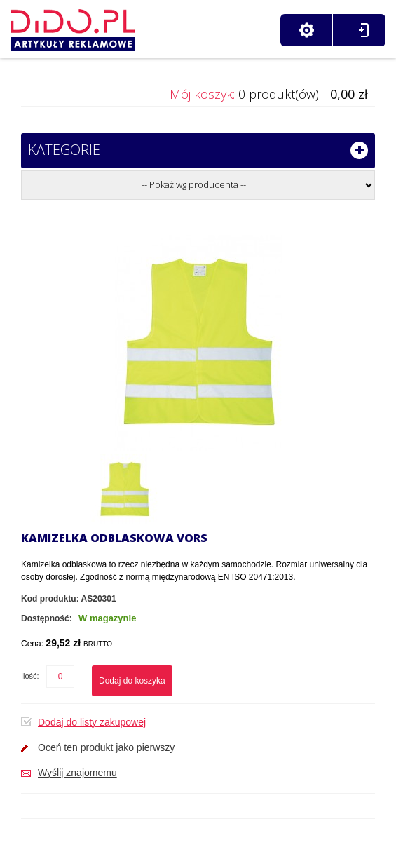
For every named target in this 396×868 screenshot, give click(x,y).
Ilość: (30, 676)
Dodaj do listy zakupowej (92, 722)
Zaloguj (363, 30)
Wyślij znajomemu (77, 773)
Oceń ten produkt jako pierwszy (106, 747)
